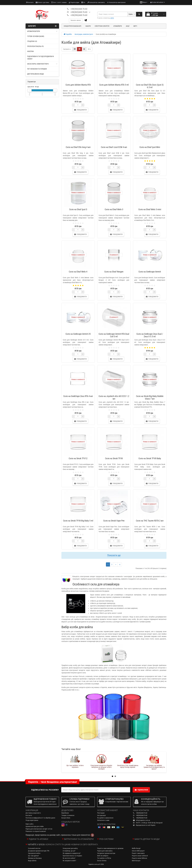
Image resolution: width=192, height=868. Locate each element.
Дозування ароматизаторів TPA (39, 851)
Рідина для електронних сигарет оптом (39, 829)
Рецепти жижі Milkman (139, 858)
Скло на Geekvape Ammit (150, 272)
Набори (88, 26)
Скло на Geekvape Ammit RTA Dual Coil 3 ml (114, 335)
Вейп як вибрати (103, 856)
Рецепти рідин (74, 2)
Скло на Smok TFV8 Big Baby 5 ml (78, 521)
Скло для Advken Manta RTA (78, 85)
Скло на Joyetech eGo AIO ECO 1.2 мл (114, 397)
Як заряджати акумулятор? (72, 853)
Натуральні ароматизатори (106, 853)
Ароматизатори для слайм (35, 826)
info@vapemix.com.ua (143, 820)
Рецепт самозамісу (138, 853)
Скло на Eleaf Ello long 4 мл (78, 147)
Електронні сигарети (102, 26)
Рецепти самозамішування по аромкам (110, 848)
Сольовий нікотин (34, 848)
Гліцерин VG (32, 41)
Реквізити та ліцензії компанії (36, 831)
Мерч (135, 26)
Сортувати (67, 49)
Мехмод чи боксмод (35, 858)
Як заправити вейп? (69, 861)
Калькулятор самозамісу (96, 2)
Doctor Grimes (102, 861)
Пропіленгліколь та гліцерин (72, 856)
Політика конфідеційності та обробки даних (40, 818)
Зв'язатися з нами (103, 820)
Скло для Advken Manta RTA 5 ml (114, 85)
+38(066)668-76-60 (79, 9)
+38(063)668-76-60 (79, 12)
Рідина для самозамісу (105, 851)
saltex (112, 18)
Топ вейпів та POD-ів (104, 858)
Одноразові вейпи (34, 853)
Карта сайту (29, 824)
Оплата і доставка (42, 2)
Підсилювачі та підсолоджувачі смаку (41, 58)
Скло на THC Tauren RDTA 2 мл (150, 521)
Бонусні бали (66, 818)
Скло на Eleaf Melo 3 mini (150, 209)
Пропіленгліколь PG (35, 46)
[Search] (139, 14)
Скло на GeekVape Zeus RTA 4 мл (78, 396)
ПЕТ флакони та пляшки (37, 69)
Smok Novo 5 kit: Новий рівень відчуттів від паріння (154, 766)
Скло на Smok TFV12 (78, 458)
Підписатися (141, 790)
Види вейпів (32, 861)
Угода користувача (32, 820)
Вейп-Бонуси (136, 861)
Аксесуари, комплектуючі (42, 64)
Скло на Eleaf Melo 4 (78, 272)
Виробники (65, 813)
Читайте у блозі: (36, 844)
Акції (128, 26)
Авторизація (101, 815)
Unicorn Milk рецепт (138, 851)
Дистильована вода (36, 74)
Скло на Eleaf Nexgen (114, 272)
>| (120, 564)
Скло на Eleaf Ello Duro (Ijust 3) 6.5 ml (150, 86)
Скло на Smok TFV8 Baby (150, 458)
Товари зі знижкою (68, 815)
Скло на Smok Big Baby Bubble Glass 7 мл (150, 397)
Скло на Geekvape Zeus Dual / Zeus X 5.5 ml (150, 335)
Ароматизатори (42, 31)
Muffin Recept (136, 848)
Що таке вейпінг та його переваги (101, 766)
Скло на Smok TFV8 (114, 458)
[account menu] (158, 2)
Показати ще (114, 555)
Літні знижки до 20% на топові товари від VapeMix (75, 766)
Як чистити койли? (69, 858)
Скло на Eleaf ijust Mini (150, 147)
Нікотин (30, 51)
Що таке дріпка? (33, 856)
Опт (83, 2)
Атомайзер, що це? (69, 851)
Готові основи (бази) (36, 36)
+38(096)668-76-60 (79, 15)
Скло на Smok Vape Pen (114, 521)
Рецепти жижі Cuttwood (140, 856)
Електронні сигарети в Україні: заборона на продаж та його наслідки (128, 767)
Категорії (42, 26)
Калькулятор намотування (116, 2)
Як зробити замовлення (105, 818)
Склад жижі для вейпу (70, 848)
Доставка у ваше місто (33, 813)
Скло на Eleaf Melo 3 (114, 209)
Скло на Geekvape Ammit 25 (78, 334)
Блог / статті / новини (59, 2)
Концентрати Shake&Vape (73, 26)
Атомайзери (118, 26)
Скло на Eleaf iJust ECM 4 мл (114, 147)
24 (89, 49)
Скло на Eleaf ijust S (78, 209)
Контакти (30, 2)
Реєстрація (101, 813)
